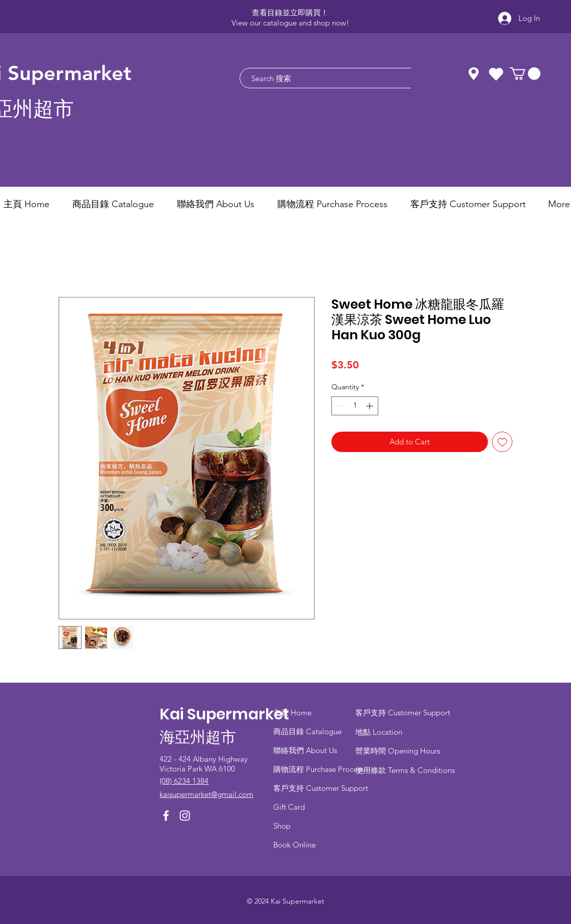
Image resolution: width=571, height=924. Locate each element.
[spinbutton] (355, 406)
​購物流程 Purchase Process (318, 769)
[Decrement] (339, 406)
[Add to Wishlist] (502, 442)
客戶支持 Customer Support (321, 788)
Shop (282, 826)
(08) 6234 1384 (184, 781)
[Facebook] (166, 816)
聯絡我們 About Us (305, 750)
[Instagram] (185, 816)
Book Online (294, 845)
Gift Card (289, 807)
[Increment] (370, 406)
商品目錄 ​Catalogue (308, 731)
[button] (525, 73)
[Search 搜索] (336, 78)
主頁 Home (292, 713)
